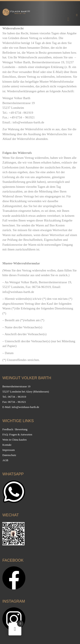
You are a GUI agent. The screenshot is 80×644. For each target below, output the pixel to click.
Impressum (9, 450)
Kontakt (7, 445)
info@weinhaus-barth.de (25, 407)
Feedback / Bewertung (15, 429)
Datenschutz (9, 455)
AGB (5, 460)
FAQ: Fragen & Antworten (17, 434)
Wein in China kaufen (14, 440)
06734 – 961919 (17, 397)
